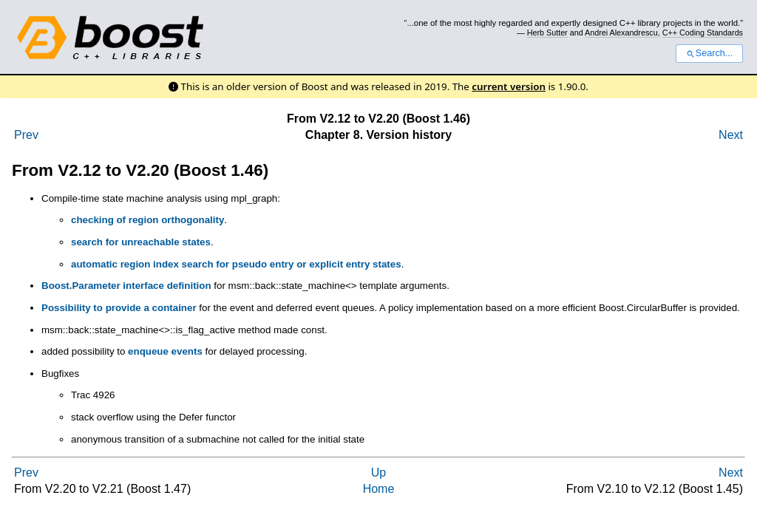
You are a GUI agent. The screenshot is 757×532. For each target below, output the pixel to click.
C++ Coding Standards (703, 33)
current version (509, 86)
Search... (709, 53)
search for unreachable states (141, 242)
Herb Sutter (547, 33)
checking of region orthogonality (147, 220)
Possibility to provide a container (119, 308)
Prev (26, 135)
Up (378, 473)
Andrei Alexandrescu (621, 33)
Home (379, 489)
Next (731, 135)
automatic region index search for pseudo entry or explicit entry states (236, 264)
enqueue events (165, 351)
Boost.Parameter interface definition (126, 286)
